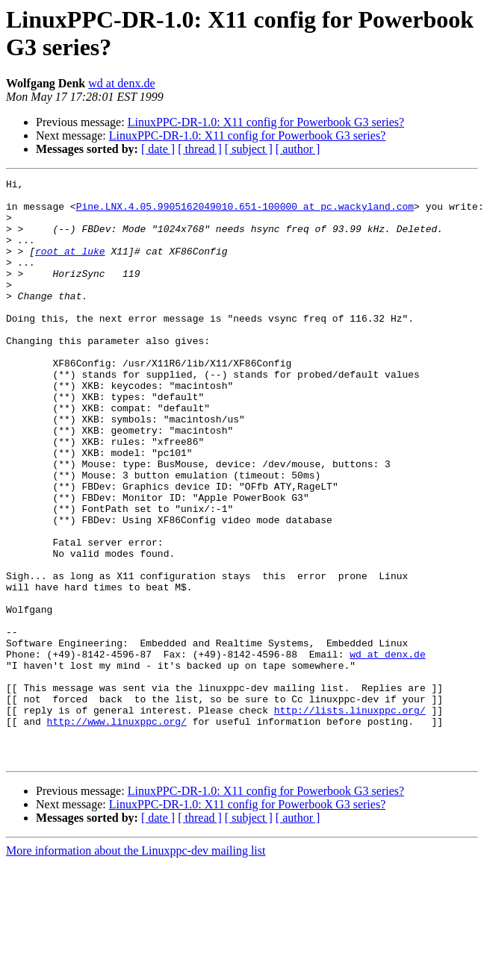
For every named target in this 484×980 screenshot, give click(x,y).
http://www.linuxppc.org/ (117, 831)
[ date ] (158, 149)
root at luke (70, 266)
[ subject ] (249, 149)
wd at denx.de (121, 83)
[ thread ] (200, 149)
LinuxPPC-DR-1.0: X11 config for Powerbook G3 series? (266, 122)
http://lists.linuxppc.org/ (350, 817)
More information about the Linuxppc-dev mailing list (136, 967)
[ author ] (298, 149)
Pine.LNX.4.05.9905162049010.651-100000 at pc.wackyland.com (245, 213)
